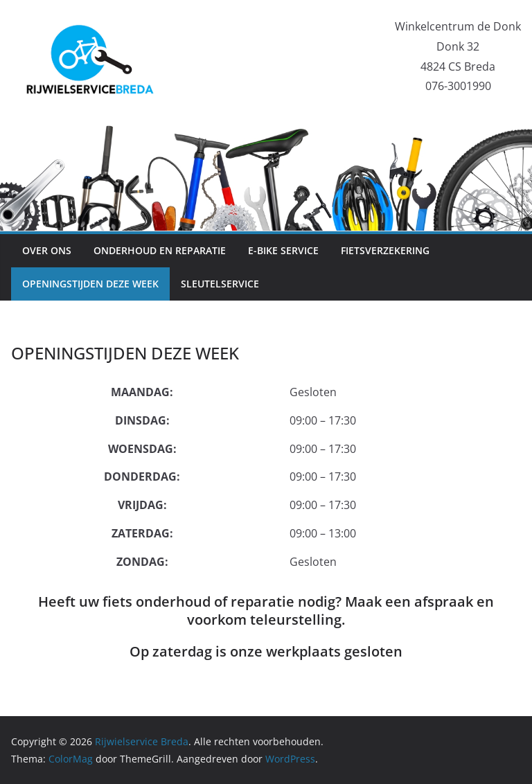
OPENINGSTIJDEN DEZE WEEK (90, 284)
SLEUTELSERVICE (220, 284)
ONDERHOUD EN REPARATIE (160, 250)
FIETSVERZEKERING (385, 250)
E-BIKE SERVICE (283, 250)
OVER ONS (47, 250)
